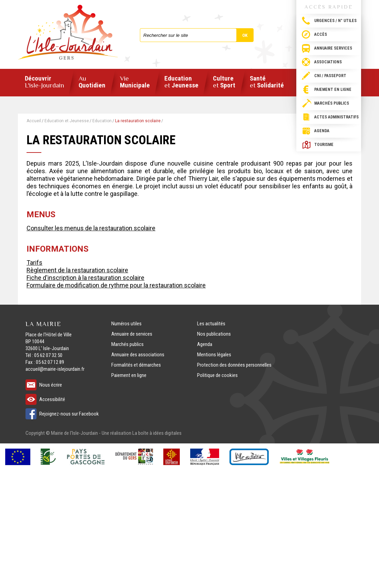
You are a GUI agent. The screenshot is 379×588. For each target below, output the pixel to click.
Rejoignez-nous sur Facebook (69, 414)
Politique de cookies (217, 375)
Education (102, 121)
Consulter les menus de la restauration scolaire (91, 228)
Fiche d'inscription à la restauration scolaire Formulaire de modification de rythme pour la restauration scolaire (116, 281)
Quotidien (92, 82)
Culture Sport (224, 82)
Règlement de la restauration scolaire (77, 270)
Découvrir (44, 82)
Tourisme (324, 145)
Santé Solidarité (267, 82)
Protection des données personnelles (234, 365)
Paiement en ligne (333, 90)
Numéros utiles (126, 324)
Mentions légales (214, 355)
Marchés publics (332, 103)
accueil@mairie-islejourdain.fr (55, 369)
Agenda (322, 131)
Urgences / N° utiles (335, 21)
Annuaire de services (132, 334)
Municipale (135, 82)
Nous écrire (51, 385)
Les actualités (211, 324)
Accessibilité (52, 399)
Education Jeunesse (181, 82)
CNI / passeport (330, 76)
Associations (328, 62)
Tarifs (34, 262)
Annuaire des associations (138, 355)
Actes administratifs (336, 117)
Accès (321, 34)
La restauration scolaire (138, 121)
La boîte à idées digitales (157, 433)
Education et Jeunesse (67, 121)
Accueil (34, 121)
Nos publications (214, 334)
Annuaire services (333, 48)
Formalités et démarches (136, 365)
